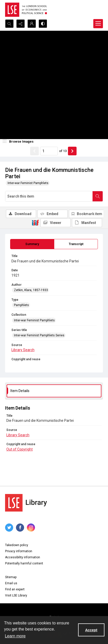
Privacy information (19, 551)
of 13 (63, 151)
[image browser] (19, 142)
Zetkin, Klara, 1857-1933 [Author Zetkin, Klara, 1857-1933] (31, 290)
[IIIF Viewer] (56, 223)
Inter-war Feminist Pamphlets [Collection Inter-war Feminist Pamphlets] (34, 320)
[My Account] (32, 24)
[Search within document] (98, 196)
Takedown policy (17, 545)
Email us (11, 583)
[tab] (32, 244)
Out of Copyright (20, 449)
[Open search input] (9, 24)
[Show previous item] (34, 151)
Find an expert (15, 589)
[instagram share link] (31, 528)
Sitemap (11, 577)
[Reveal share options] (21, 24)
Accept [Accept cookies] (91, 630)
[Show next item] (72, 151)
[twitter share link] (9, 528)
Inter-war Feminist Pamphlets (28, 183)
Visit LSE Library (16, 595)
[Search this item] (49, 196)
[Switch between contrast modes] (43, 24)
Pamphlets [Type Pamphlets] (21, 305)
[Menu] (98, 24)
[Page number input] (49, 151)
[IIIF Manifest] (87, 223)
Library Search (23, 350)
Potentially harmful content (24, 563)
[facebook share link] (20, 528)
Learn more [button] (15, 636)
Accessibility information (23, 557)
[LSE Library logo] (26, 503)
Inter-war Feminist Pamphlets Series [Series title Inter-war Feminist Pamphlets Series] (39, 335)
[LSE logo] (26, 10)
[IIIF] (35, 222)
